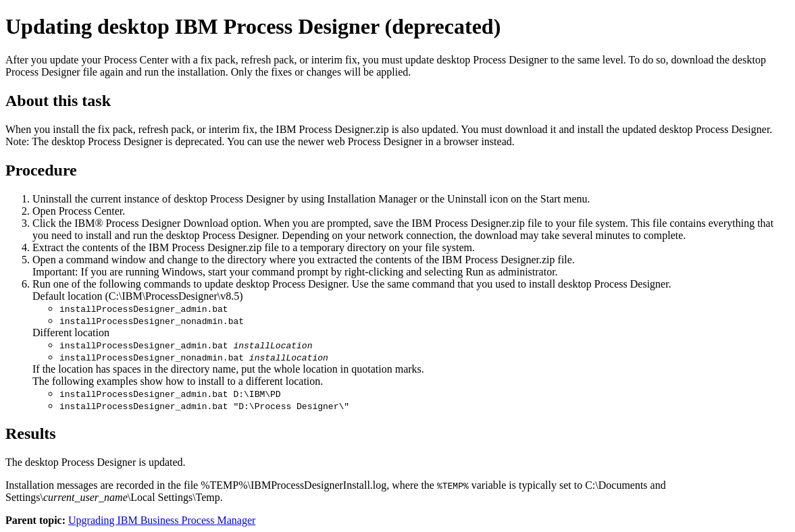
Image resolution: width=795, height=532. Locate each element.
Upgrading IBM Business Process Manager (162, 520)
